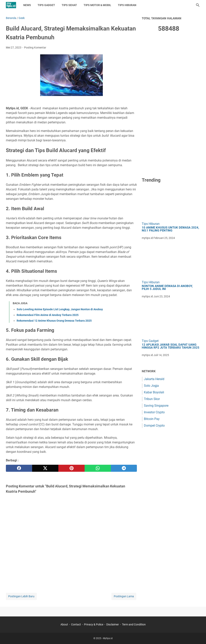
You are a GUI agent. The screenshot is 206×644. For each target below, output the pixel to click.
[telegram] (124, 468)
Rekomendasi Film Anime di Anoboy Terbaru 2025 (48, 315)
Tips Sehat (69, 5)
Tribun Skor (152, 399)
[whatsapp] (98, 468)
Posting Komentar (35, 48)
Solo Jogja (151, 386)
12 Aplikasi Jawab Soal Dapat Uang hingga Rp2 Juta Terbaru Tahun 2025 (171, 346)
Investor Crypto (154, 412)
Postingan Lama (124, 596)
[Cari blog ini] (198, 5)
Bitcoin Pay (152, 419)
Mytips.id (108, 638)
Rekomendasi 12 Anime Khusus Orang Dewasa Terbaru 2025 (54, 321)
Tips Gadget (46, 5)
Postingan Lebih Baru (21, 596)
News (27, 5)
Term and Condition (134, 624)
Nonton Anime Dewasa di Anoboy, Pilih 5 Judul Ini (167, 288)
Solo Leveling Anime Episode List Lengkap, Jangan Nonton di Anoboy (60, 309)
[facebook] (19, 468)
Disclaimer (113, 624)
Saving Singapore (156, 406)
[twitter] (45, 468)
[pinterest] (71, 468)
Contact (76, 624)
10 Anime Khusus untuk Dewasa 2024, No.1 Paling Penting (170, 229)
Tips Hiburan (127, 5)
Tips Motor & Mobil (97, 5)
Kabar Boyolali (154, 392)
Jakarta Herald (154, 379)
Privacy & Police (94, 624)
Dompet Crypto (154, 426)
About (64, 624)
